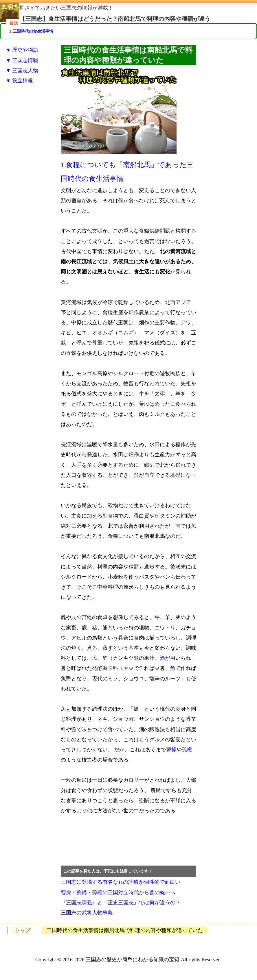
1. (63, 165)
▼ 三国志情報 (22, 60)
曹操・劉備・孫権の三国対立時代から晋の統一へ (118, 892)
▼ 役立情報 (19, 81)
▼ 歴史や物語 (22, 50)
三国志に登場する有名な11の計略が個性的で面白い (121, 882)
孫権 (187, 750)
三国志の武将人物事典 (87, 913)
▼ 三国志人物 (22, 71)
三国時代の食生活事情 (33, 31)
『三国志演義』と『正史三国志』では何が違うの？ (121, 903)
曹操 (171, 750)
